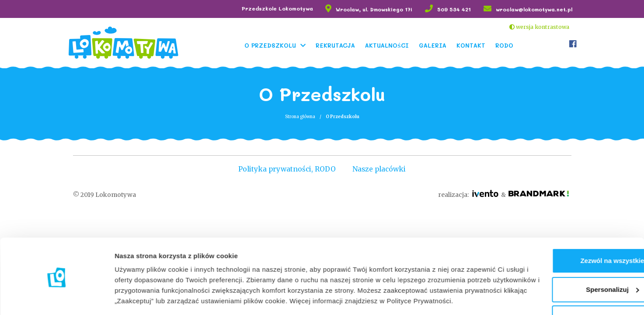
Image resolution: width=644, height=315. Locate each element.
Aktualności (388, 45)
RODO (505, 45)
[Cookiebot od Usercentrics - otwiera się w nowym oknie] (57, 298)
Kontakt (472, 45)
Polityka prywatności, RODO (285, 169)
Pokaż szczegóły (141, 298)
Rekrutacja (336, 45)
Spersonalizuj (571, 251)
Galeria (433, 45)
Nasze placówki (381, 169)
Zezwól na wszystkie (571, 223)
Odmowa (571, 280)
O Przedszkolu (271, 45)
